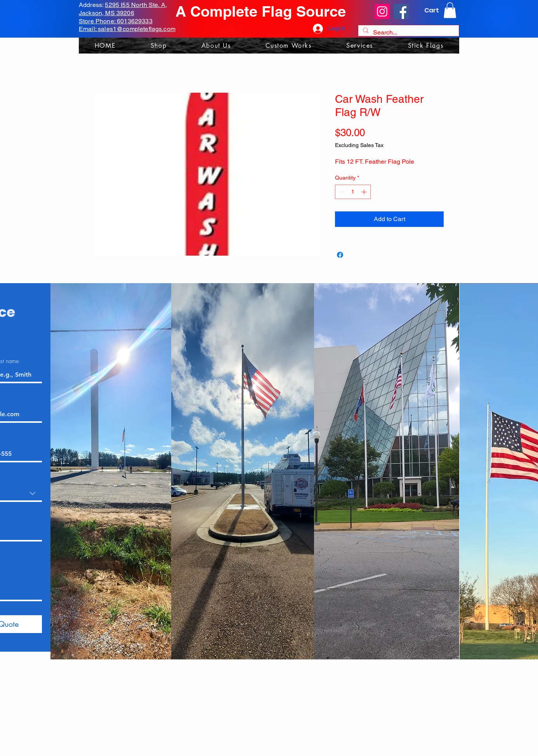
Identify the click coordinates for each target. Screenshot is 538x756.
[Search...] (408, 33)
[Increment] (365, 192)
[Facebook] (401, 11)
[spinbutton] (353, 192)
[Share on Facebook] (340, 255)
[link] (450, 10)
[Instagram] (382, 11)
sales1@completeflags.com (137, 29)
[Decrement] (341, 192)
